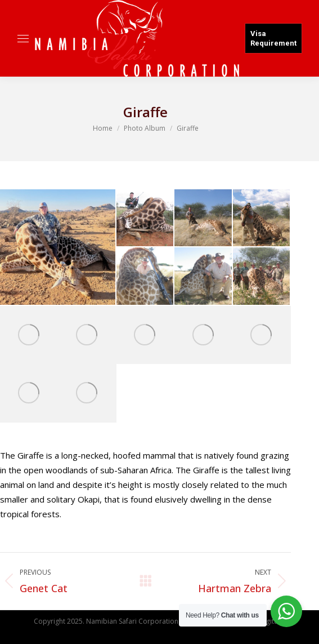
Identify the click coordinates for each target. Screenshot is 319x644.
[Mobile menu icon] (23, 39)
